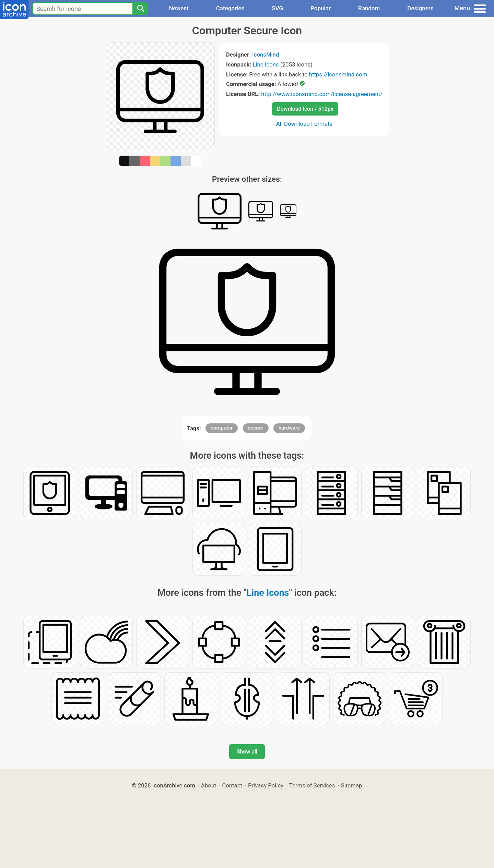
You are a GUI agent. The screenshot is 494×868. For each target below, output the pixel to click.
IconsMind (266, 55)
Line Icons (266, 64)
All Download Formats (304, 124)
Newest (179, 8)
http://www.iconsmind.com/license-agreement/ (322, 94)
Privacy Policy (266, 785)
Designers (420, 8)
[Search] (140, 9)
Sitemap (352, 785)
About (209, 785)
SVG (277, 8)
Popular (321, 8)
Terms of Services (312, 785)
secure (256, 428)
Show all (247, 752)
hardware (289, 428)
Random (369, 8)
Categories (230, 8)
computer (222, 428)
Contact (232, 785)
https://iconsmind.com (338, 74)
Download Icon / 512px (305, 109)
